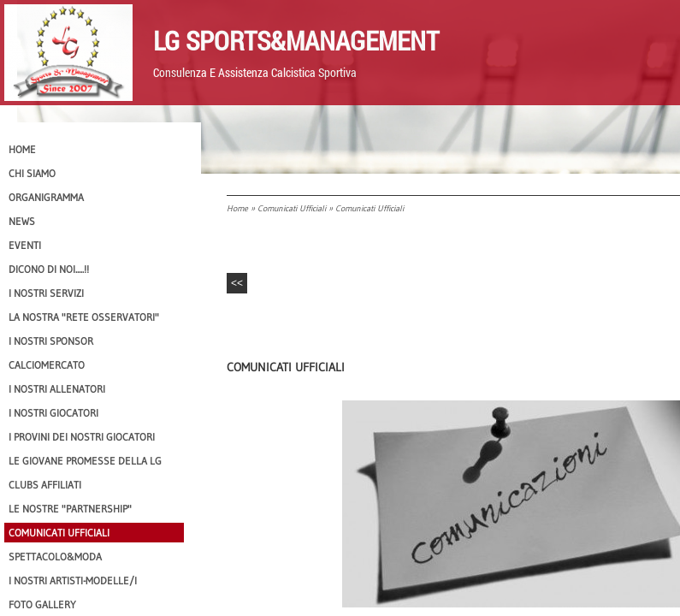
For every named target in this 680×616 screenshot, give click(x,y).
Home (237, 208)
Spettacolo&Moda (55, 557)
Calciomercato (47, 365)
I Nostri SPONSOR (51, 341)
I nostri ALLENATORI (57, 389)
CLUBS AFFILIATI (45, 485)
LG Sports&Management (296, 40)
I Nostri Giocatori (53, 413)
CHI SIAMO (32, 173)
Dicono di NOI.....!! (49, 269)
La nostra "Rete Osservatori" (84, 317)
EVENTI (25, 245)
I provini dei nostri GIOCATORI (82, 437)
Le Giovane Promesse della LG (85, 461)
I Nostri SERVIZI (46, 293)
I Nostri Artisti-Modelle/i (73, 580)
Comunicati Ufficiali (292, 208)
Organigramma (46, 197)
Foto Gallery (42, 604)
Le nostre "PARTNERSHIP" (70, 509)
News (22, 221)
